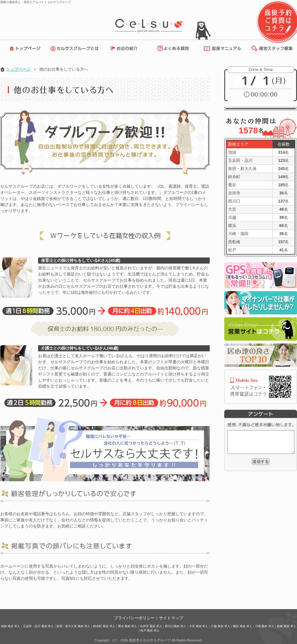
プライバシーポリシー (134, 618)
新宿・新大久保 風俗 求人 (73, 626)
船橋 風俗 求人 (287, 626)
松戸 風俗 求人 (150, 630)
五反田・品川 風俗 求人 (38, 626)
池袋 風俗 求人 (10, 626)
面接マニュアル (221, 49)
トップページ (24, 49)
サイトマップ (171, 618)
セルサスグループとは (76, 49)
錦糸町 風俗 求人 (104, 626)
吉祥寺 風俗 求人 (151, 626)
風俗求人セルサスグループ (150, 640)
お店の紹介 (127, 49)
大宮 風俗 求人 (199, 626)
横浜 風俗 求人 (243, 626)
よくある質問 (172, 49)
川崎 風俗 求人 (265, 626)
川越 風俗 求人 (220, 626)
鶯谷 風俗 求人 (128, 626)
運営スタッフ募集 (272, 49)
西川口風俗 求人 (176, 626)
